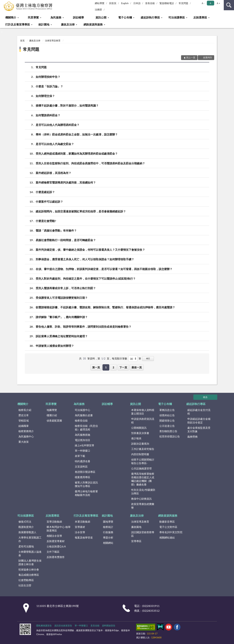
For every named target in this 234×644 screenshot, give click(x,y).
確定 (148, 358)
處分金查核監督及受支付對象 (199, 429)
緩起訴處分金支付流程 (199, 412)
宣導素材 (80, 527)
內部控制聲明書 (140, 454)
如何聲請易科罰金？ (48, 115)
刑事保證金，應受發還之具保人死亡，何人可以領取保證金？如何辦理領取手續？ (85, 259)
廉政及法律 (68, 24)
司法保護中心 (82, 410)
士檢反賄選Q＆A (56, 546)
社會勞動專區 (26, 580)
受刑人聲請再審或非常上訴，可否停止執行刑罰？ (66, 288)
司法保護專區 (177, 17)
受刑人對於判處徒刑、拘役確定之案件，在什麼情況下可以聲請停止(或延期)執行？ (86, 278)
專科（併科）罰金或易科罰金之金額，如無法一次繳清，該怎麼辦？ (77, 134)
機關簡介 (11, 17)
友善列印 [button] (208, 57)
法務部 (98, 9)
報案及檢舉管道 (84, 537)
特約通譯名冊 (82, 461)
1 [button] (106, 367)
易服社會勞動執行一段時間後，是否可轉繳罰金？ (66, 240)
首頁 (22, 41)
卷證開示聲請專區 (85, 472)
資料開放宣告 (109, 626)
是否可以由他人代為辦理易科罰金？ (58, 125)
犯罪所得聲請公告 (170, 436)
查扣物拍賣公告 (168, 431)
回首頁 (113, 3)
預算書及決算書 (140, 433)
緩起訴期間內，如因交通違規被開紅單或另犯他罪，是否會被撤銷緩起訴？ (81, 211)
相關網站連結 (167, 537)
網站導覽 (100, 3)
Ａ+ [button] (218, 3)
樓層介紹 (52, 415)
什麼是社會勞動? (46, 221)
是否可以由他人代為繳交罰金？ (55, 144)
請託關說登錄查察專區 (143, 534)
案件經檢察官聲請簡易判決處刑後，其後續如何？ (66, 182)
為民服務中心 (26, 436)
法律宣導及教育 (53, 41)
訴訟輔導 (78, 17)
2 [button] (113, 367)
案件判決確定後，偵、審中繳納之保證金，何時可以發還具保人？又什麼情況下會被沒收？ (90, 250)
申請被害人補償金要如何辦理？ (55, 346)
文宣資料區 (81, 466)
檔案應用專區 (82, 477)
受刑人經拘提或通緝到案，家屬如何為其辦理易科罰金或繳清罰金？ (77, 153)
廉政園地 (136, 527)
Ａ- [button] (203, 3)
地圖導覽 (52, 410)
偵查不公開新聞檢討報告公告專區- (143, 461)
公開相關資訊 (139, 428)
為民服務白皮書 (84, 415)
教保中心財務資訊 (141, 499)
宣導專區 (136, 541)
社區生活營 (25, 585)
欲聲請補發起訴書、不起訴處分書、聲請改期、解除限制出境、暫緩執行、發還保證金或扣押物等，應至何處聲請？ (105, 307)
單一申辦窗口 (82, 451)
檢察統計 (108, 527)
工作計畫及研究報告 (143, 449)
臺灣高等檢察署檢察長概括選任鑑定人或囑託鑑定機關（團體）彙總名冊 (143, 479)
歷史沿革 (24, 415)
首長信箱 (150, 3)
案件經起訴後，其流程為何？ (53, 173)
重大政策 (24, 442)
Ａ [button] (210, 3)
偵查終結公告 (167, 415)
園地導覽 (108, 522)
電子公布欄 (125, 17)
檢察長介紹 (25, 410)
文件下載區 (53, 552)
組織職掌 (24, 426)
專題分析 (108, 537)
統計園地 (44, 24)
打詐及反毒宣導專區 (18, 24)
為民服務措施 (82, 435)
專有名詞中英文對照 (171, 532)
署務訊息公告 (167, 410)
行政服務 (108, 532)
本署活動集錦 (82, 522)
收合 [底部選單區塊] (205, 397)
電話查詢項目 (82, 440)
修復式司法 (25, 522)
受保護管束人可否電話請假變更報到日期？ (62, 298)
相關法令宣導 (54, 536)
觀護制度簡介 (26, 527)
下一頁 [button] (123, 367)
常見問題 (183, 3)
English (125, 3)
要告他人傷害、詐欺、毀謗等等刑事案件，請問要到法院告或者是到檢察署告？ (84, 327)
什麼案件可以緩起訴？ (49, 202)
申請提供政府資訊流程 (143, 421)
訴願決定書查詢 (140, 444)
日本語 (137, 3)
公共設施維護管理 (141, 468)
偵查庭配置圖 (54, 420)
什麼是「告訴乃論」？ (49, 86)
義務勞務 (192, 437)
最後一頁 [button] (137, 367)
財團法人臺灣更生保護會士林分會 (30, 562)
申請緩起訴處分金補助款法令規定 (199, 421)
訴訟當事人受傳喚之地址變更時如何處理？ (62, 336)
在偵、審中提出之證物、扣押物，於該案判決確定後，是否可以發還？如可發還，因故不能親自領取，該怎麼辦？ (104, 269)
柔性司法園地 (26, 546)
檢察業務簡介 (26, 431)
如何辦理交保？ (45, 96)
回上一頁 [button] (191, 57)
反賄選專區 (200, 17)
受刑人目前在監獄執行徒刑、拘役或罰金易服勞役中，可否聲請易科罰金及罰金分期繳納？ (90, 163)
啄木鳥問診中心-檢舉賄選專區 (59, 529)
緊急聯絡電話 (167, 3)
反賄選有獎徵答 (56, 557)
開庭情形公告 (167, 420)
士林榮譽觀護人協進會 (30, 553)
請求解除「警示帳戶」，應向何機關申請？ (62, 317)
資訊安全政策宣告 (63, 626)
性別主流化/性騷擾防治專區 (143, 492)
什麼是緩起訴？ (45, 192)
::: (3, 3)
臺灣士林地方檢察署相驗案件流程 (86, 493)
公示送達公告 (167, 426)
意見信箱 (95, 626)
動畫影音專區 (167, 522)
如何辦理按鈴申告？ (48, 77)
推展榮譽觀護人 (27, 532)
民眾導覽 (33, 17)
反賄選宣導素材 (56, 541)
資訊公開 (101, 17)
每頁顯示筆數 (120, 358)
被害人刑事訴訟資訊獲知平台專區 (86, 484)
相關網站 (108, 543)
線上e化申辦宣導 (84, 445)
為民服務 (56, 17)
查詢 (229, 5)
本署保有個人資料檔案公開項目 (143, 412)
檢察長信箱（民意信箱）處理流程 (86, 428)
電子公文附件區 (168, 527)
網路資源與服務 (93, 24)
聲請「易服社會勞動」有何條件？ (56, 230)
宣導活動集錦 (54, 522)
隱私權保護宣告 (44, 626)
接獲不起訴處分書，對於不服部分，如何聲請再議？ (67, 105)
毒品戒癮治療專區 (29, 575)
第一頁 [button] (96, 367)
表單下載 (80, 456)
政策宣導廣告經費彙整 (143, 506)
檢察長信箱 (81, 420)
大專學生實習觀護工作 (30, 539)
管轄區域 (24, 420)
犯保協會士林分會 (29, 569)
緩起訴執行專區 (150, 17)
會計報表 (136, 438)
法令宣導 (80, 532)
